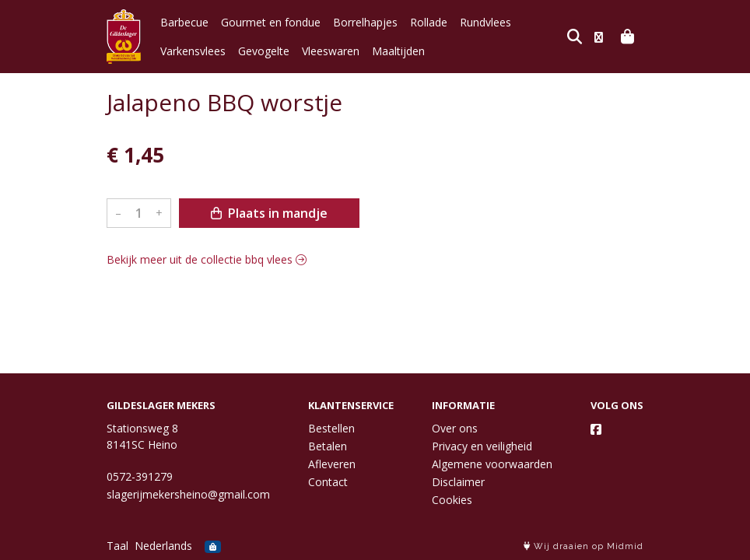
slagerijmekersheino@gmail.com (188, 494)
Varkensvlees (193, 51)
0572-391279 (140, 476)
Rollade (429, 22)
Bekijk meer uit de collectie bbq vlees (207, 259)
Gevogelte (264, 51)
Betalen (328, 446)
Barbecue (184, 22)
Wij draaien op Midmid (584, 546)
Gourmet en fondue (271, 22)
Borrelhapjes (365, 22)
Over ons (455, 428)
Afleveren (332, 464)
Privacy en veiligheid (482, 446)
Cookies (452, 500)
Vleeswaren (331, 51)
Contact (328, 482)
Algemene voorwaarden (492, 464)
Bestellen (331, 428)
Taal (117, 546)
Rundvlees (485, 22)
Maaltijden (398, 51)
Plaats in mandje (269, 213)
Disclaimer (458, 482)
